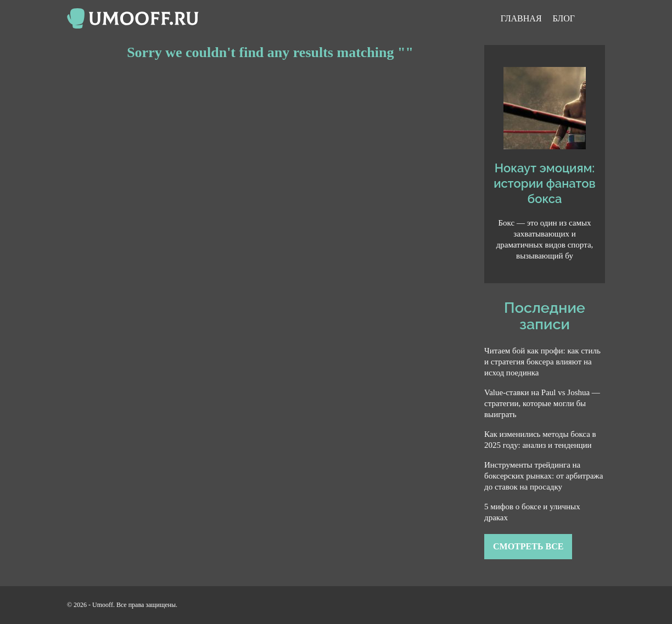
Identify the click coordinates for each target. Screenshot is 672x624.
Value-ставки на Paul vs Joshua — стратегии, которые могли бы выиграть (542, 403)
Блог (564, 18)
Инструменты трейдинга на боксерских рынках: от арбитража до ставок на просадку (544, 476)
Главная (521, 18)
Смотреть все (528, 546)
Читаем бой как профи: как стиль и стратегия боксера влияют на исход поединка (542, 362)
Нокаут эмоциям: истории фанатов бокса (545, 183)
